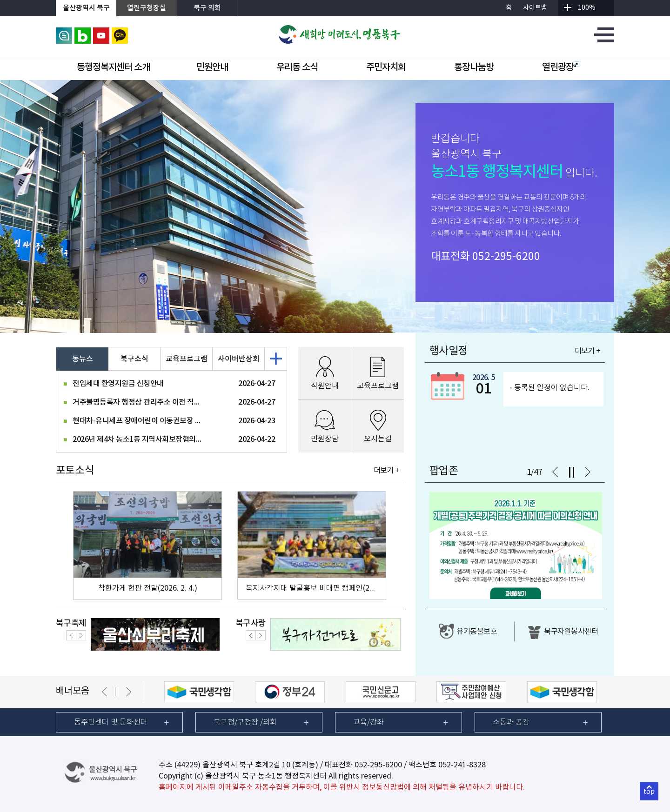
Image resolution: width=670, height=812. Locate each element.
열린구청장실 (147, 8)
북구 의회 (207, 8)
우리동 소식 (297, 67)
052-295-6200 (506, 257)
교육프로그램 (187, 359)
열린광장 (561, 67)
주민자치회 (386, 67)
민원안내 (212, 67)
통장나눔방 (474, 67)
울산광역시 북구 (86, 8)
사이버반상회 (239, 359)
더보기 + (386, 471)
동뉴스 (83, 359)
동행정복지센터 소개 (113, 67)
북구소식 (134, 359)
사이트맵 (535, 8)
